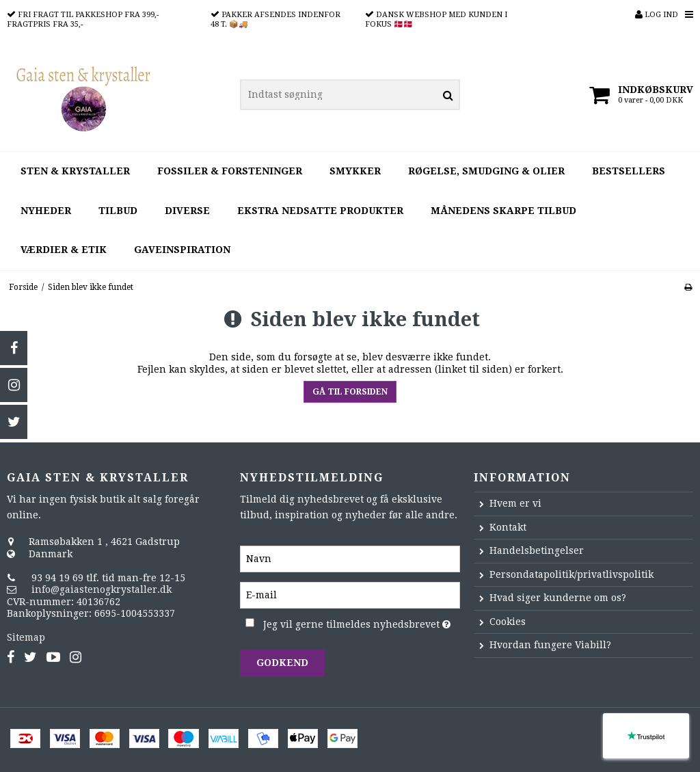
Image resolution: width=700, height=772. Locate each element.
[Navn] (350, 558)
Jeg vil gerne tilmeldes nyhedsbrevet (361, 622)
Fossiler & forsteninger (230, 171)
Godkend (282, 663)
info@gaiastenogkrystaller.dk (102, 589)
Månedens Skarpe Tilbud (503, 211)
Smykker (355, 171)
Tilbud (118, 211)
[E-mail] (350, 594)
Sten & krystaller (75, 171)
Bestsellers (629, 171)
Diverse (187, 211)
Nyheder (46, 211)
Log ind (657, 15)
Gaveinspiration (182, 250)
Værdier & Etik (64, 250)
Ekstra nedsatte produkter (320, 211)
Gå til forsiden (350, 392)
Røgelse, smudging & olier (486, 171)
